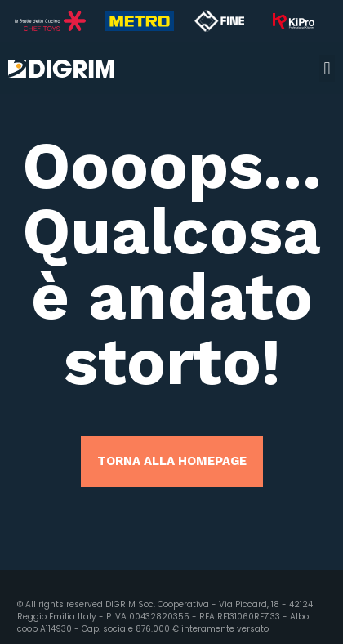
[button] (327, 68)
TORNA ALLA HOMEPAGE (172, 461)
